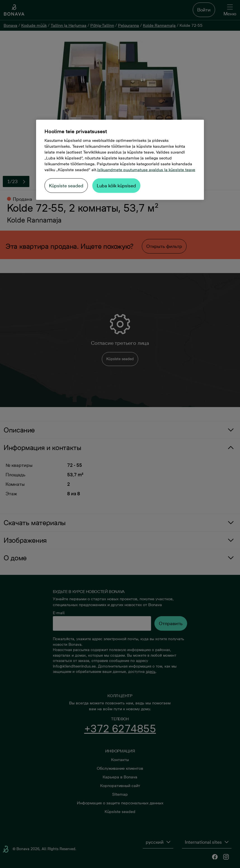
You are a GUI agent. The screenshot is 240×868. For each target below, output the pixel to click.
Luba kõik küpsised (116, 186)
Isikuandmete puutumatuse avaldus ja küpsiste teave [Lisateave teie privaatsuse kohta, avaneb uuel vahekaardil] (146, 170)
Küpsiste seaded (66, 186)
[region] (120, 160)
